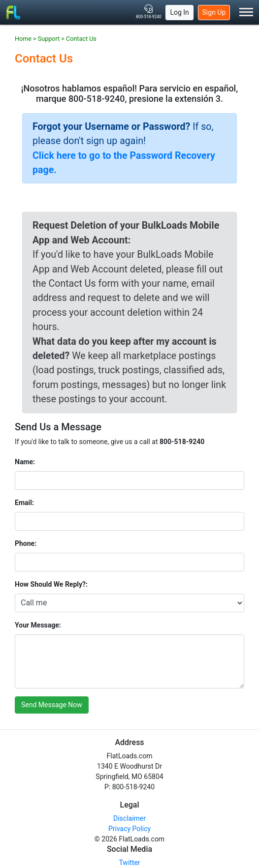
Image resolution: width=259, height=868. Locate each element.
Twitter (129, 863)
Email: (24, 503)
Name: (25, 462)
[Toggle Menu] (246, 13)
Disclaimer (129, 818)
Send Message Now (52, 705)
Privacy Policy (129, 829)
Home (23, 39)
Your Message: (38, 625)
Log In (179, 12)
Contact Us (81, 39)
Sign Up (214, 12)
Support (49, 39)
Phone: (26, 543)
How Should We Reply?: (51, 584)
